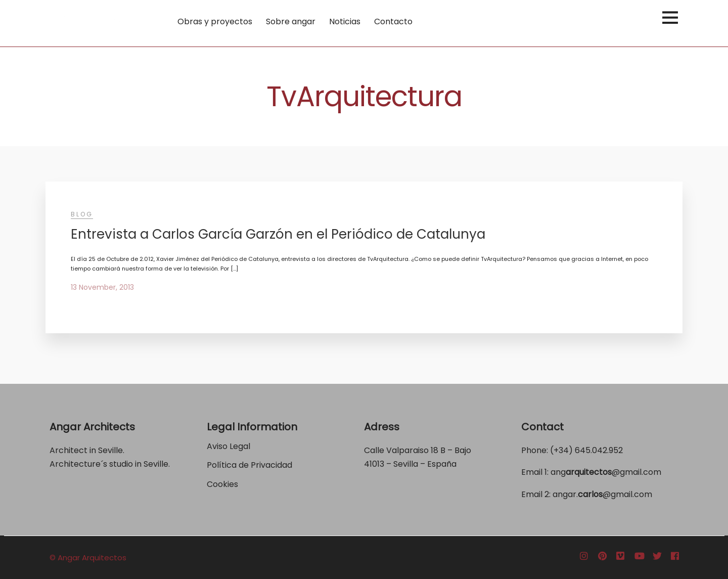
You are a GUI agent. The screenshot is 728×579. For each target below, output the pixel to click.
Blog (82, 214)
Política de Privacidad (251, 465)
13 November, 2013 (102, 287)
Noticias (345, 21)
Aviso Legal (229, 446)
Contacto (393, 21)
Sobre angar (291, 21)
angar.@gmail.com (602, 494)
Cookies (222, 484)
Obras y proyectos (215, 21)
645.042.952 (599, 450)
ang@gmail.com (606, 472)
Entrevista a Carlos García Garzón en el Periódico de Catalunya (278, 234)
